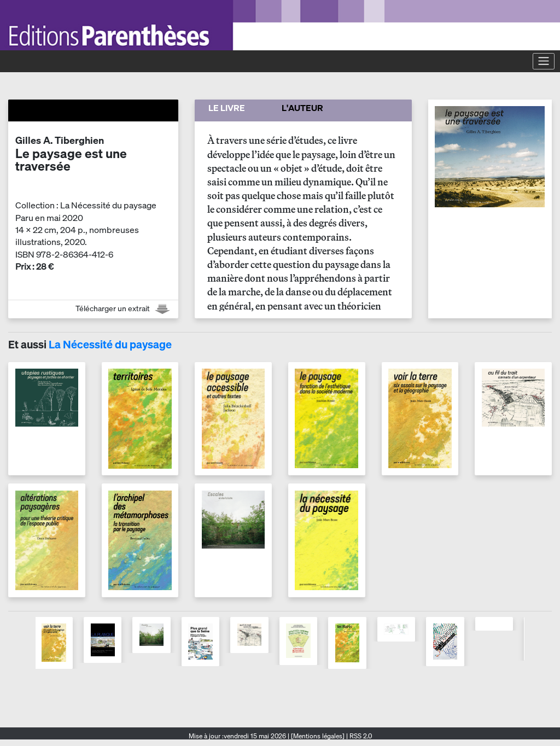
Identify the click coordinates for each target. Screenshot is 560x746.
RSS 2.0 (360, 736)
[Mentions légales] (318, 736)
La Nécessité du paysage (110, 344)
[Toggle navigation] (544, 61)
